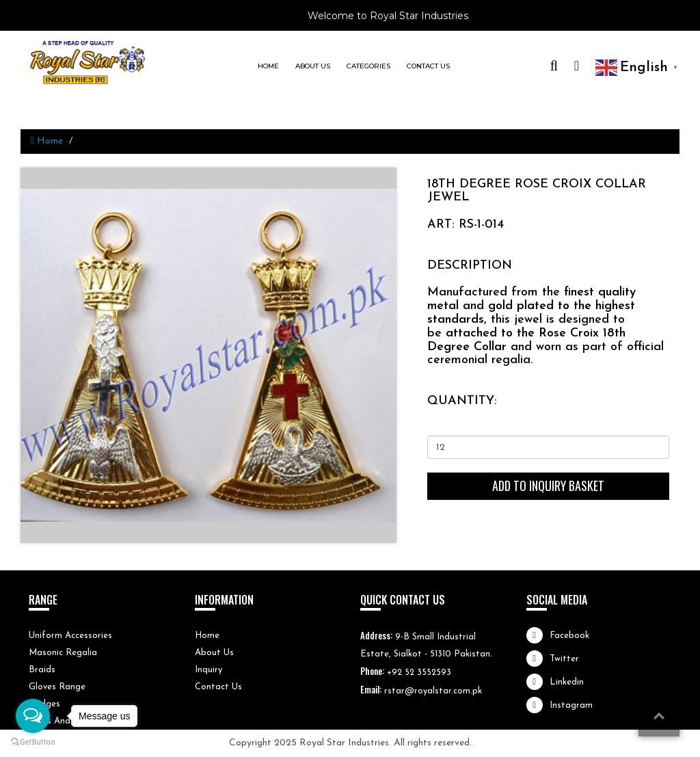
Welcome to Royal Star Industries (388, 16)
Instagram (560, 707)
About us (313, 66)
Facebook (558, 637)
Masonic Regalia (63, 653)
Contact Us (218, 687)
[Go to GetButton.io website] (33, 743)
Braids (42, 670)
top (659, 716)
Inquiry (208, 670)
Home (268, 66)
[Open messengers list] (33, 716)
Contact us (428, 66)
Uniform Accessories (70, 636)
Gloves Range (57, 687)
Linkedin (555, 684)
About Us (214, 653)
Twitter (553, 661)
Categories (368, 66)
